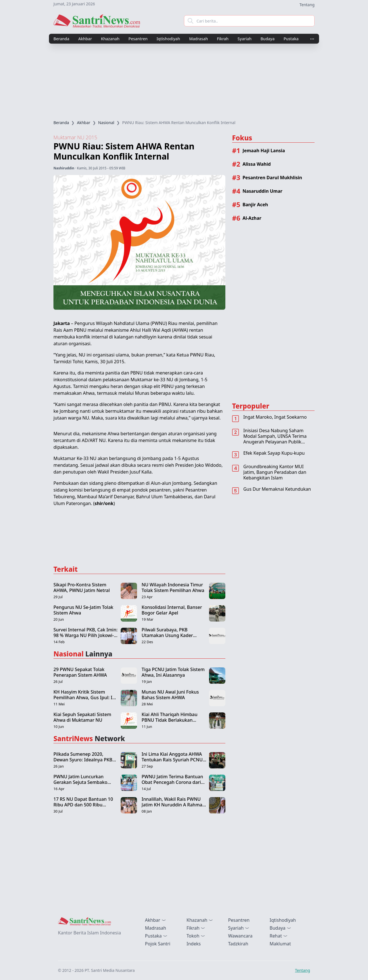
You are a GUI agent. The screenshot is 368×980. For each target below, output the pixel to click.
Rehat (279, 936)
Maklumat (280, 944)
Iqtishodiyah (169, 39)
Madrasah (198, 39)
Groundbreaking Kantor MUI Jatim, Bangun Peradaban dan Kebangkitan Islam (275, 472)
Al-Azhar (252, 218)
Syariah (244, 39)
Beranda (61, 39)
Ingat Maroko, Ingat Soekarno (275, 417)
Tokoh (196, 936)
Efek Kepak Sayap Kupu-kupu (274, 453)
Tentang (307, 5)
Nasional (106, 123)
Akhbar (85, 39)
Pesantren (138, 39)
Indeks (194, 944)
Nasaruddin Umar (262, 191)
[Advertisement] (184, 82)
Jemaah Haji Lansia (264, 151)
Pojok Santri (158, 944)
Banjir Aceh (255, 205)
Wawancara (240, 936)
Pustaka (291, 39)
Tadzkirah (238, 944)
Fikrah (223, 39)
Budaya (268, 39)
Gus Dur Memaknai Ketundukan (277, 489)
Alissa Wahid (257, 164)
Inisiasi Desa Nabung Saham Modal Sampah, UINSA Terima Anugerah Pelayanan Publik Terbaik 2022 (275, 439)
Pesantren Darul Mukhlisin (272, 178)
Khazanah (110, 39)
